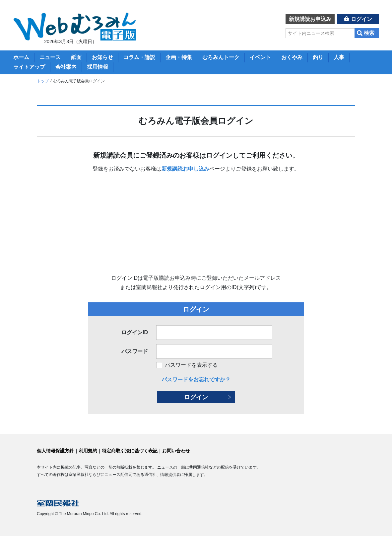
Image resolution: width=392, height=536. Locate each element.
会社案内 (66, 67)
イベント (260, 57)
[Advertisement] (196, 224)
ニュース (50, 57)
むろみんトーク (221, 57)
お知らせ (102, 57)
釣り (318, 57)
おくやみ (292, 57)
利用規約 (88, 451)
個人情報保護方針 (55, 451)
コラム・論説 (139, 57)
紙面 (76, 57)
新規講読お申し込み (185, 169)
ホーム (21, 57)
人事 (339, 57)
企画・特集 (179, 57)
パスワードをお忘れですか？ (196, 380)
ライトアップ (29, 67)
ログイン (361, 19)
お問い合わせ (176, 451)
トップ (43, 81)
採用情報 (98, 67)
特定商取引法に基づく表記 (130, 451)
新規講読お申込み (310, 19)
